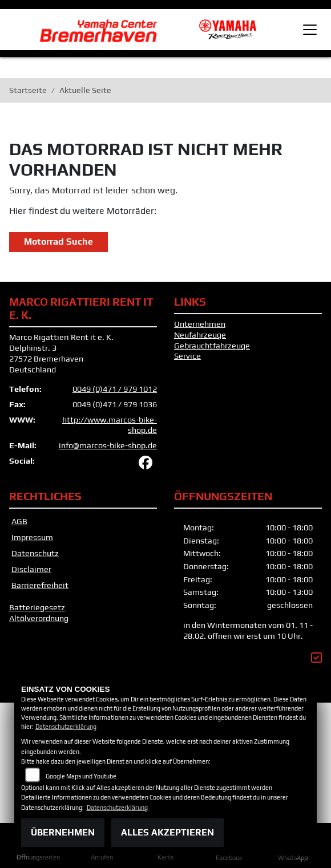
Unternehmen (200, 324)
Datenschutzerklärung (66, 727)
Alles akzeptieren (167, 832)
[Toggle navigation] (310, 30)
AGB (19, 521)
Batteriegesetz (37, 607)
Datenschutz (35, 553)
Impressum (32, 537)
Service (187, 356)
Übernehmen (63, 832)
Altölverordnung (39, 618)
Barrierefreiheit (40, 585)
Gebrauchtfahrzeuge (212, 346)
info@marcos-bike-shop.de (108, 445)
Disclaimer (31, 569)
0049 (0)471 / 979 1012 (115, 389)
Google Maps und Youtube (81, 776)
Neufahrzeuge (200, 335)
